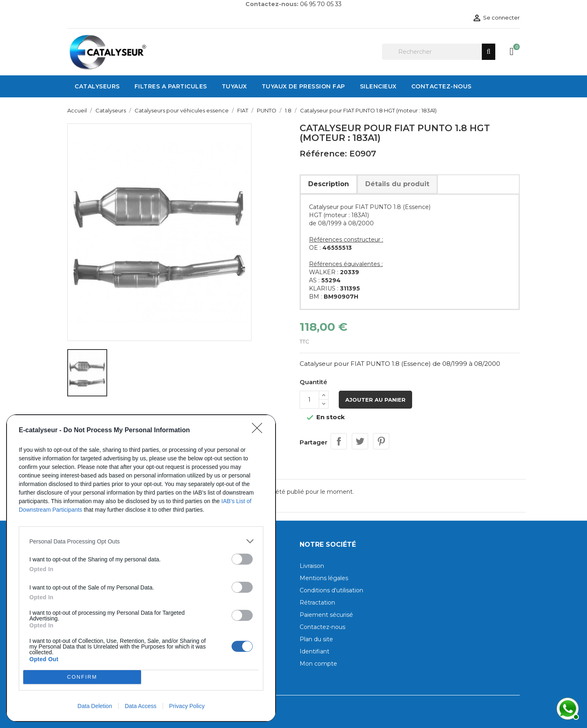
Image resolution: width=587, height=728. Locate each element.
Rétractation (317, 603)
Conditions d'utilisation (331, 590)
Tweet (360, 441)
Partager (339, 441)
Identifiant (314, 651)
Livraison (312, 566)
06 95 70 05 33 (321, 4)
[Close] (260, 431)
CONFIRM (82, 677)
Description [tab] (329, 184)
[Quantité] (309, 400)
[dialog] (141, 568)
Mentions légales (324, 578)
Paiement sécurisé (326, 615)
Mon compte (318, 664)
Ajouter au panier (375, 400)
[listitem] (141, 541)
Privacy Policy (187, 706)
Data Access (141, 706)
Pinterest (381, 441)
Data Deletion (95, 706)
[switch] (242, 559)
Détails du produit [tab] (397, 184)
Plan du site (316, 639)
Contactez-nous (322, 627)
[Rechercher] (439, 52)
